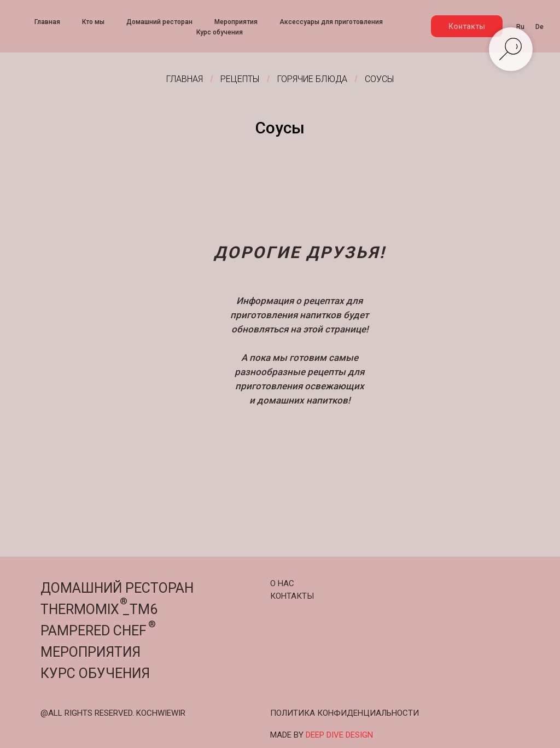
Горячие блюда (312, 79)
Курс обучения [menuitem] (220, 32)
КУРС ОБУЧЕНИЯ (95, 673)
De (539, 27)
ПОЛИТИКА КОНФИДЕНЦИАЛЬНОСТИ (345, 713)
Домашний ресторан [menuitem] (159, 22)
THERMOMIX (80, 609)
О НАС (282, 583)
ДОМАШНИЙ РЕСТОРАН (117, 588)
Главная (185, 79)
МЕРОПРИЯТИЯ (91, 652)
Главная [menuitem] (47, 22)
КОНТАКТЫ (292, 596)
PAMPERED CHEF (94, 631)
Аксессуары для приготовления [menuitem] (331, 22)
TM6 (144, 609)
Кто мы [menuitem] (93, 22)
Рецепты (240, 79)
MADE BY (322, 735)
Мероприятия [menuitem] (236, 22)
